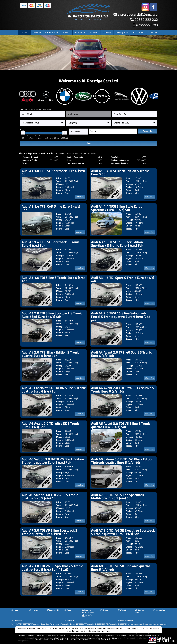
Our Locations (138, 32)
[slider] (23, 133)
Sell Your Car (80, 32)
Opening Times (122, 32)
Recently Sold (51, 32)
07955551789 (147, 25)
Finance (94, 32)
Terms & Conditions (126, 621)
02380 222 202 (146, 19)
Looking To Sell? (87, 616)
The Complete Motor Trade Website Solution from (74, 639)
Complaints (17, 621)
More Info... (80, 197)
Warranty (107, 32)
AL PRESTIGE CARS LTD (24, 624)
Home (24, 32)
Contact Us (153, 32)
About (66, 32)
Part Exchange (88, 613)
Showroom (37, 32)
